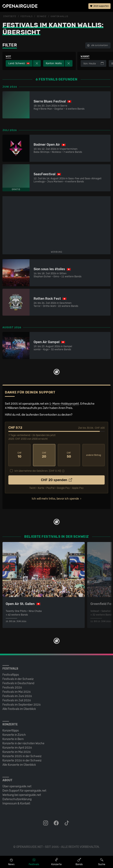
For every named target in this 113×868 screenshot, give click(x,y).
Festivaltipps (11, 675)
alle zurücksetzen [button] (98, 45)
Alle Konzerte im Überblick (19, 765)
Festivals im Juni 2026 (17, 696)
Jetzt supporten (99, 6)
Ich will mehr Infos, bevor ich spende (55, 499)
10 (19, 455)
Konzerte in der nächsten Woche (23, 743)
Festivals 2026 (12, 688)
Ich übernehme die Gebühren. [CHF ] (38, 471)
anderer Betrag (94, 455)
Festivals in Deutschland (18, 683)
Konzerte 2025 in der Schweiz (22, 756)
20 (44, 455)
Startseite (10, 17)
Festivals (26, 17)
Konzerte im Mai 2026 (17, 752)
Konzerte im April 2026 (17, 748)
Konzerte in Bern (13, 739)
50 (69, 455)
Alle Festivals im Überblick (19, 709)
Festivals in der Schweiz (18, 679)
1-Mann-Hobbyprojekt (64, 404)
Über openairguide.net (17, 786)
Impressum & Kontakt (16, 804)
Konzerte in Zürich (14, 735)
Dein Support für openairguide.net (24, 791)
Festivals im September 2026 (22, 705)
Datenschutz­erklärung (17, 799)
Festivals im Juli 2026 (17, 700)
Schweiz (42, 17)
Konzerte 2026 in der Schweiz (22, 761)
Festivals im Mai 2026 (17, 692)
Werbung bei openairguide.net (22, 795)
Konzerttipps (11, 731)
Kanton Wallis (59, 17)
